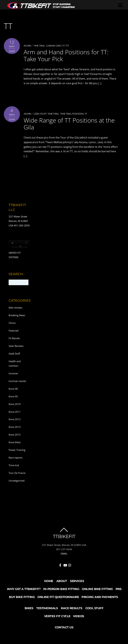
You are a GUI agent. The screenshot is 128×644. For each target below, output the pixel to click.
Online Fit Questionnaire (58, 597)
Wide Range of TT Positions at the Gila (69, 123)
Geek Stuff (40, 114)
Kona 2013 (15, 427)
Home (49, 581)
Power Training (17, 450)
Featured (14, 330)
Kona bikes (15, 442)
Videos (79, 616)
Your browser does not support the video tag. (19, 245)
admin (27, 46)
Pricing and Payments (100, 597)
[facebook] (60, 564)
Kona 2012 (15, 419)
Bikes (29, 608)
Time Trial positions (72, 114)
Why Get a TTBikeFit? (24, 589)
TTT (67, 46)
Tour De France (17, 473)
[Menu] (120, 5)
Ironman (13, 373)
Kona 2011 (15, 411)
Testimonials (47, 608)
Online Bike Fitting (97, 589)
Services (77, 581)
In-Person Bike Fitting (61, 589)
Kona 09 (13, 396)
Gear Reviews (16, 346)
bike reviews (16, 307)
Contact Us (64, 627)
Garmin (51, 46)
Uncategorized (17, 480)
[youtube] (65, 564)
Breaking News (17, 315)
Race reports (16, 457)
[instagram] (70, 564)
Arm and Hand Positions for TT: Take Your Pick (66, 55)
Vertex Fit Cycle (57, 616)
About (62, 581)
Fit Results (14, 338)
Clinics (12, 323)
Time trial (39, 46)
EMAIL (64, 553)
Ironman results (17, 381)
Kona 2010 (15, 404)
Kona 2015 (15, 434)
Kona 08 (13, 388)
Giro (59, 46)
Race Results (72, 608)
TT (64, 46)
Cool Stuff (94, 608)
